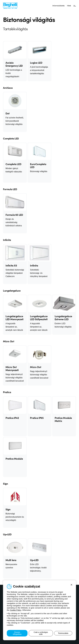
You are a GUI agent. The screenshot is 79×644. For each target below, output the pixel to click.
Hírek (69, 6)
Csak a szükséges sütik (41, 633)
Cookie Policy (16, 610)
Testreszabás (63, 633)
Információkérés (58, 6)
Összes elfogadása (17, 633)
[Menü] (75, 6)
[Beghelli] (10, 5)
